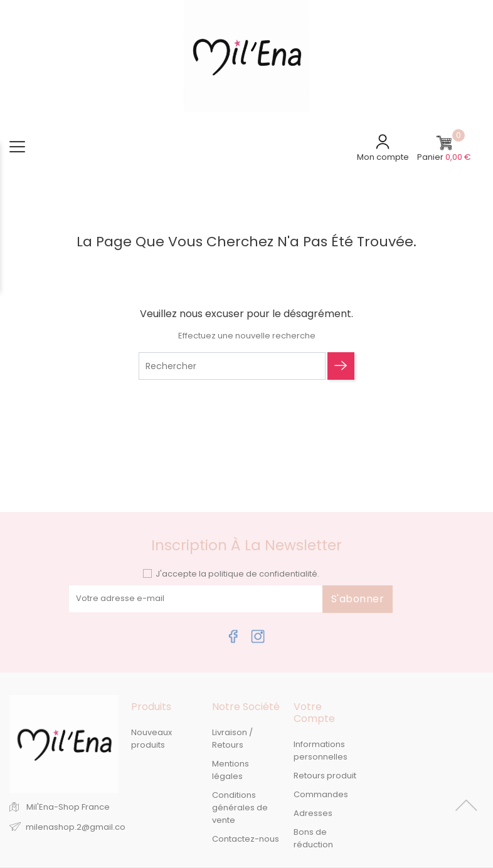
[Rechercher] (232, 366)
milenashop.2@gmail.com (80, 827)
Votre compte (314, 713)
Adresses (313, 813)
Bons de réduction (313, 838)
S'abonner (358, 599)
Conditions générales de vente (240, 808)
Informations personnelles (321, 750)
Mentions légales (231, 770)
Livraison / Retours (232, 739)
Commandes (321, 794)
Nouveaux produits (151, 739)
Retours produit (325, 776)
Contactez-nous (246, 839)
